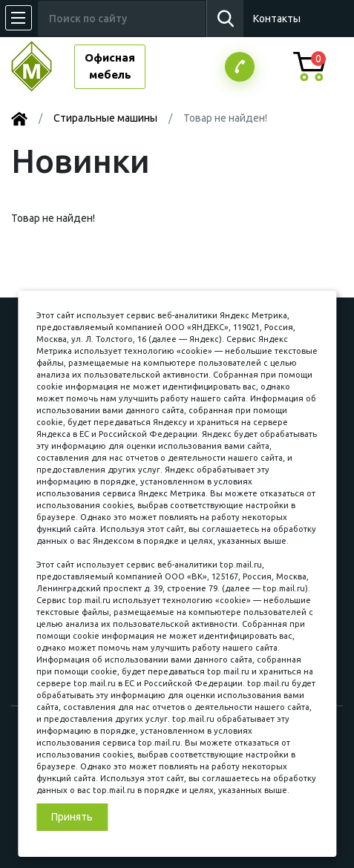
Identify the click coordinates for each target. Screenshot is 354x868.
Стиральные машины (105, 118)
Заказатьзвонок (240, 67)
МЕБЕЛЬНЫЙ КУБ (43, 66)
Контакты (277, 19)
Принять (72, 817)
